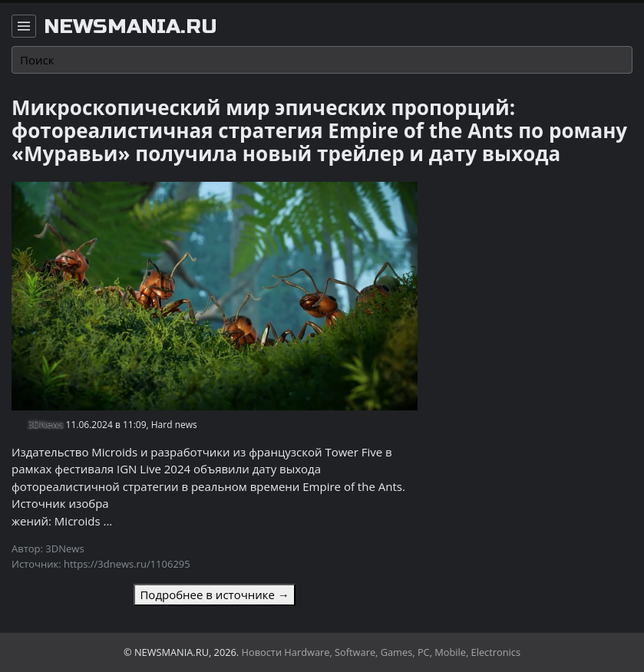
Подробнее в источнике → (214, 595)
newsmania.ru (130, 27)
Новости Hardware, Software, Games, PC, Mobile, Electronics (381, 652)
